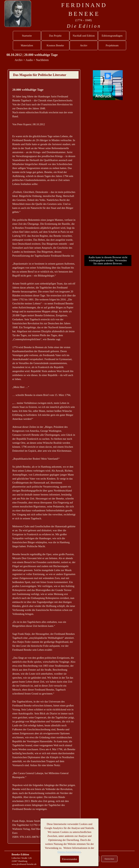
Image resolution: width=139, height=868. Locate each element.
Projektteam (112, 45)
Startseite (27, 36)
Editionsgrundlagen (112, 36)
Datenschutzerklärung (69, 852)
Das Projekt (55, 36)
